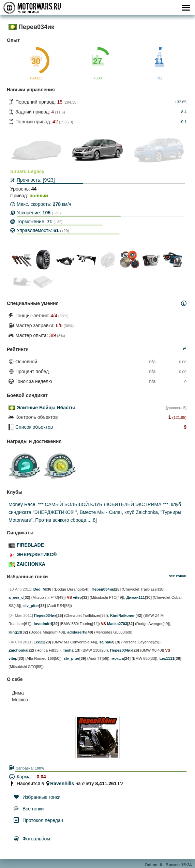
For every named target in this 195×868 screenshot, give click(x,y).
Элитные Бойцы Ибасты (46, 408)
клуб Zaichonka (141, 512)
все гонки (177, 576)
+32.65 (181, 102)
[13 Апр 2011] (20, 589)
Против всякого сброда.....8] (66, 520)
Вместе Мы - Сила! (101, 512)
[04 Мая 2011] (21, 615)
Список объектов (34, 427)
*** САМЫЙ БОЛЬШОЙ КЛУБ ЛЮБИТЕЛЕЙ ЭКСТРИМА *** (103, 504)
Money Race (22, 504)
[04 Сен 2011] (20, 642)
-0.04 (41, 777)
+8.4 (183, 112)
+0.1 (183, 122)
